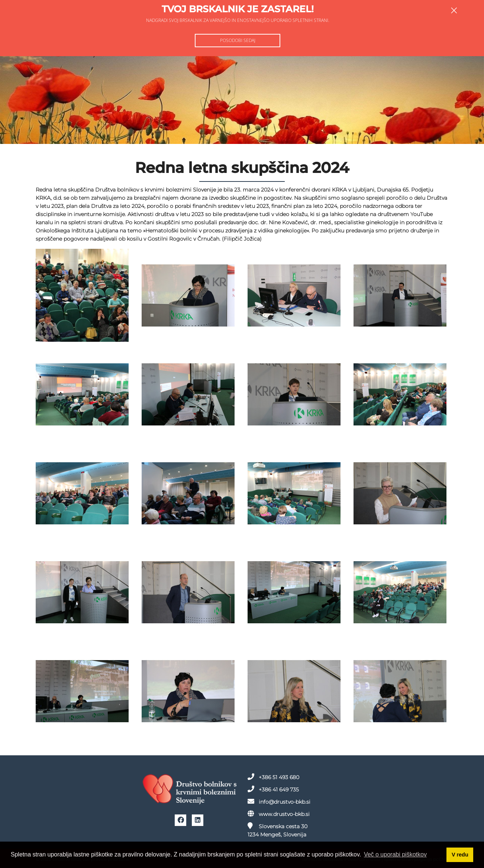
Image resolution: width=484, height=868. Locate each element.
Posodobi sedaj (238, 40)
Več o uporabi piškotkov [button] (395, 854)
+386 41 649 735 (273, 789)
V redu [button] (460, 855)
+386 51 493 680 (273, 777)
